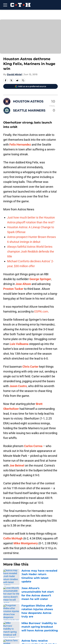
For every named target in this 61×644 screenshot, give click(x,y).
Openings (35, 597)
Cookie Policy (38, 621)
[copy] (23, 80)
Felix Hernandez (20, 145)
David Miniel (14, 74)
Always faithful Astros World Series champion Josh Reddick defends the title (31, 251)
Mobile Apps (11, 609)
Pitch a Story (11, 615)
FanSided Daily (39, 609)
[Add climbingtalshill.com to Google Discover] (30, 86)
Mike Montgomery (26, 543)
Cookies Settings (40, 637)
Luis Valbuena (19, 344)
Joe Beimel (17, 465)
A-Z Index (9, 637)
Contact (8, 603)
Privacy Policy (38, 615)
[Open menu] (5, 5)
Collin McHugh (13, 538)
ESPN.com (41, 311)
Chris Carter (30, 367)
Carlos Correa (33, 446)
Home (6, 574)
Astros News (19, 574)
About (7, 597)
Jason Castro (18, 386)
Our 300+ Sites (39, 603)
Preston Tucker (13, 289)
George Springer (40, 279)
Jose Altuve (23, 284)
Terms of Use (11, 621)
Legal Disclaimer (13, 627)
